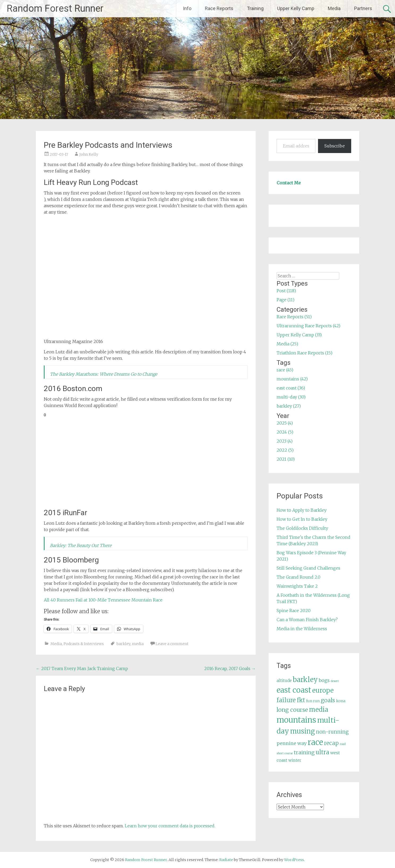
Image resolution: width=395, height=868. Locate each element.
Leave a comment (172, 644)
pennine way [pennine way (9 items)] (292, 743)
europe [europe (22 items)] (323, 690)
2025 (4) (285, 423)
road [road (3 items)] (343, 744)
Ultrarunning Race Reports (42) (308, 326)
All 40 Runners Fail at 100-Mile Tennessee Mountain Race (103, 600)
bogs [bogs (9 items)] (324, 680)
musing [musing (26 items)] (302, 731)
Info (187, 8)
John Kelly (89, 154)
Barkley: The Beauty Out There (81, 545)
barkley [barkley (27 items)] (305, 680)
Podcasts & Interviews (84, 644)
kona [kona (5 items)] (341, 701)
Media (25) (287, 344)
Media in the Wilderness (302, 629)
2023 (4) (285, 441)
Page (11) (285, 300)
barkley (123, 644)
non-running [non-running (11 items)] (332, 732)
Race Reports (219, 8)
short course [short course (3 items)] (285, 753)
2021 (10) (286, 459)
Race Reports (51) (294, 317)
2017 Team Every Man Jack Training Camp (82, 668)
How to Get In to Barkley (302, 519)
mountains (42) (292, 379)
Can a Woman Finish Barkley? (307, 620)
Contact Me (289, 183)
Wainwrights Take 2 (297, 586)
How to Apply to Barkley (302, 510)
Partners (363, 8)
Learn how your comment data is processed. (170, 826)
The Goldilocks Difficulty (302, 528)
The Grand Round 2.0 (299, 577)
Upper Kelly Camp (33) (299, 335)
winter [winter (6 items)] (295, 760)
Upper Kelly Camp (296, 8)
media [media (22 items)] (319, 710)
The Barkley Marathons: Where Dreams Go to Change (104, 374)
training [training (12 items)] (304, 752)
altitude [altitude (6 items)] (284, 681)
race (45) (285, 370)
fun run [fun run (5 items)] (313, 701)
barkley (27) (289, 406)
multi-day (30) (291, 397)
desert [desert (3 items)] (335, 681)
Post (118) (286, 291)
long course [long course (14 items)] (292, 710)
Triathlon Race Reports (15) (304, 353)
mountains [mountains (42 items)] (296, 720)
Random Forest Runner (55, 9)
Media (334, 8)
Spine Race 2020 (294, 611)
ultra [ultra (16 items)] (322, 752)
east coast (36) (291, 388)
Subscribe (335, 146)
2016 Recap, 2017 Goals (230, 668)
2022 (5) (285, 450)
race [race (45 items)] (315, 742)
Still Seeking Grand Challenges (308, 568)
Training (255, 8)
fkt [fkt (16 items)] (301, 700)
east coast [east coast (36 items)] (294, 690)
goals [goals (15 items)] (328, 700)
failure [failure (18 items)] (286, 700)
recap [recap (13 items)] (331, 743)
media (138, 644)
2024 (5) (285, 432)
